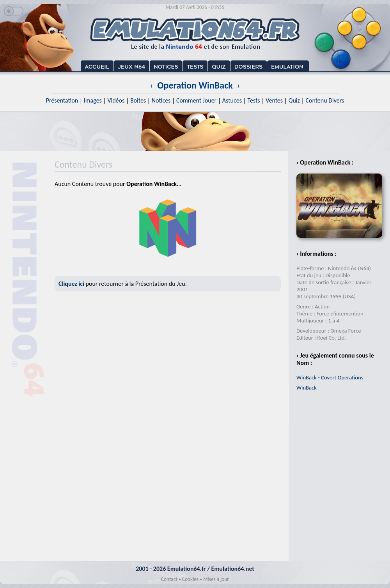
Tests (254, 100)
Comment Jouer (196, 100)
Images (93, 100)
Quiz (294, 100)
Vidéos (116, 100)
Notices (161, 100)
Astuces (232, 100)
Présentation (62, 100)
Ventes (274, 100)
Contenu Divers (325, 100)
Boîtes (138, 100)
